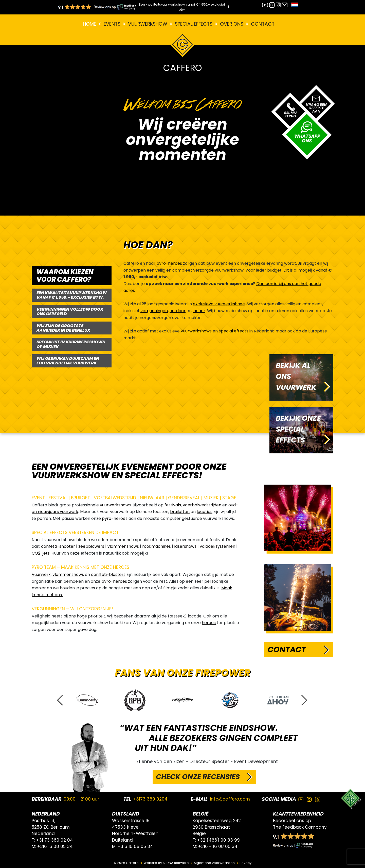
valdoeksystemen (217, 546)
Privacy (245, 863)
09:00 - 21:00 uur (81, 799)
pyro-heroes (169, 263)
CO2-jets (41, 553)
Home (89, 24)
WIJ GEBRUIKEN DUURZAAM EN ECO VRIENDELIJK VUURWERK (68, 361)
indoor (199, 311)
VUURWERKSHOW (148, 24)
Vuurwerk (41, 574)
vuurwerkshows (196, 331)
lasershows (185, 546)
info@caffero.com (230, 799)
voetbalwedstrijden (202, 505)
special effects (234, 331)
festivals (173, 505)
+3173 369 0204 (150, 799)
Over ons (232, 24)
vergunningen (154, 311)
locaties (205, 512)
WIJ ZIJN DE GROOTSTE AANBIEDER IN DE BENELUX (63, 328)
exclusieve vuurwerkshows (219, 304)
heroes (209, 623)
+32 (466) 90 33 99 (218, 840)
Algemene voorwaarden (214, 863)
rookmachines (157, 546)
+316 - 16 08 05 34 (218, 846)
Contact (263, 24)
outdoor (178, 311)
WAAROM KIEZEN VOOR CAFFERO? (65, 276)
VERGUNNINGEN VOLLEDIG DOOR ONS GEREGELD (70, 312)
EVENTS (112, 24)
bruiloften (180, 512)
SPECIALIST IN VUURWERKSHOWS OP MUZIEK (71, 344)
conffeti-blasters (108, 574)
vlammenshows (123, 546)
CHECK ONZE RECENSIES (198, 777)
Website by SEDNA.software (166, 863)
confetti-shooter (58, 546)
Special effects (194, 24)
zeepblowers (91, 546)
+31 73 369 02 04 (55, 840)
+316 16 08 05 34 (55, 846)
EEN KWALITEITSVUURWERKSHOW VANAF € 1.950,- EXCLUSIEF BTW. (72, 295)
